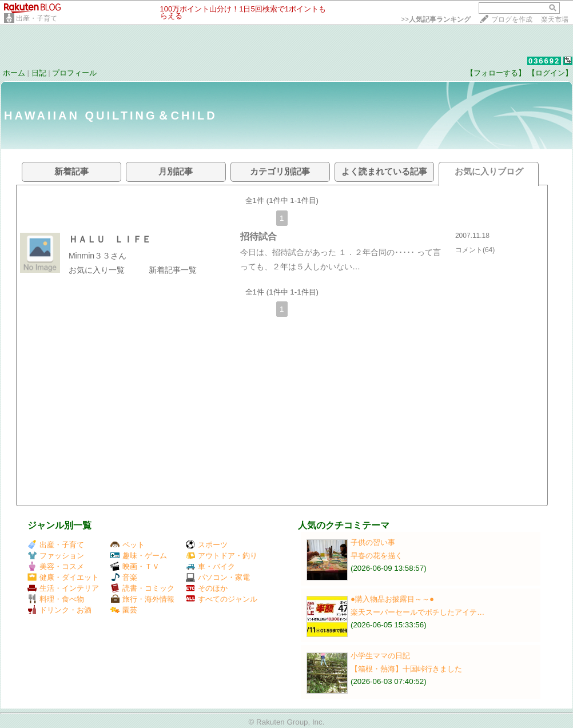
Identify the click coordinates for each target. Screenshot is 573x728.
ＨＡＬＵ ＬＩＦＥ (110, 239)
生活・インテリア (63, 588)
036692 (544, 61)
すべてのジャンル (222, 599)
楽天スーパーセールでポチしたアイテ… (417, 612)
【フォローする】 (496, 73)
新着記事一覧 (173, 270)
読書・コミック (142, 588)
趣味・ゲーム (139, 556)
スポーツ (207, 545)
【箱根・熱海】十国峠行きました (406, 669)
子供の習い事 (373, 542)
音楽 (124, 577)
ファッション (56, 556)
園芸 (124, 610)
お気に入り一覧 (97, 270)
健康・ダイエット (63, 577)
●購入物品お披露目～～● (392, 599)
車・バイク (210, 566)
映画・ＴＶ (135, 566)
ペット (128, 545)
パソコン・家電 (218, 577)
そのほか (207, 588)
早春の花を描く (377, 556)
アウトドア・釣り (222, 556)
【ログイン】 (550, 73)
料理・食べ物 (56, 599)
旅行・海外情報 (142, 599)
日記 (39, 73)
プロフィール (74, 73)
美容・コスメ (56, 566)
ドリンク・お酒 (59, 610)
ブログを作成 (512, 19)
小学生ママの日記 (380, 656)
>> (436, 19)
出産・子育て (37, 18)
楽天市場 (555, 19)
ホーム (14, 73)
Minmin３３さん (98, 256)
